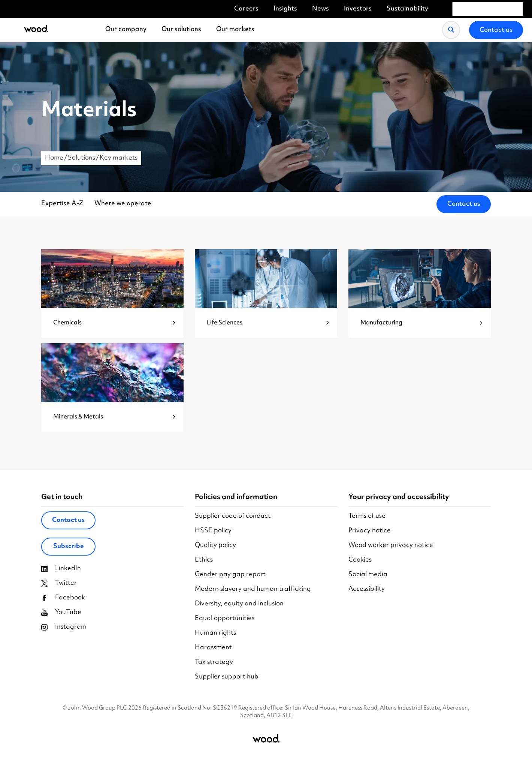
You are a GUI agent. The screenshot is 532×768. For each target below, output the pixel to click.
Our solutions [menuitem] (181, 30)
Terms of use (367, 516)
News (321, 9)
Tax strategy (214, 663)
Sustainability (407, 9)
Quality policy (215, 546)
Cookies (360, 560)
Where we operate (123, 204)
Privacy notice (370, 531)
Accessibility (367, 589)
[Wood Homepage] (36, 30)
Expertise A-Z (62, 204)
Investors (358, 9)
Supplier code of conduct (233, 516)
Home (54, 158)
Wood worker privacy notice (391, 546)
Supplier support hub (227, 677)
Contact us (464, 204)
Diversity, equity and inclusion (239, 604)
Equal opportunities (225, 619)
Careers (246, 9)
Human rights (215, 633)
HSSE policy (213, 531)
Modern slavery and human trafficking (253, 589)
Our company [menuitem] (126, 30)
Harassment (213, 648)
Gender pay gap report (230, 575)
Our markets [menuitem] (235, 30)
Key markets (119, 158)
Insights (285, 9)
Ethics (204, 560)
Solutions (81, 158)
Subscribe (69, 547)
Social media (368, 575)
